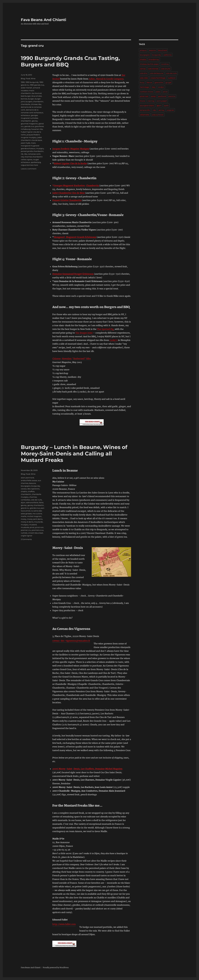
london (161, 87)
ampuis (143, 50)
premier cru (26, 530)
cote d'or (144, 73)
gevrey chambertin (36, 505)
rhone (142, 101)
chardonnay (154, 59)
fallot (41, 502)
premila (172, 96)
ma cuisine (37, 514)
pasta (158, 92)
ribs (26, 154)
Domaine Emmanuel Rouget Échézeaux (73, 274)
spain (159, 105)
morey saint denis (35, 519)
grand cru (25, 508)
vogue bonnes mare (29, 165)
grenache (159, 82)
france (149, 82)
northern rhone (146, 92)
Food (28, 78)
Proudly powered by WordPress (56, 968)
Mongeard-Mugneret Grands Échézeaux (75, 237)
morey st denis (27, 522)
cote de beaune (156, 73)
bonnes (24, 99)
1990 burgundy (32, 82)
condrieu (165, 64)
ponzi (153, 96)
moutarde (38, 522)
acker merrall (26, 88)
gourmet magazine (29, 124)
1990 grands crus (37, 85)
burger (31, 99)
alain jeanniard (27, 478)
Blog (23, 78)
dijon (23, 502)
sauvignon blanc (147, 105)
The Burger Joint (84, 333)
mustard (33, 525)
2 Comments (26, 539)
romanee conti (34, 154)
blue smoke (37, 96)
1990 (23, 82)
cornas (143, 69)
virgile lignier (27, 536)
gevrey (35, 121)
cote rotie (144, 78)
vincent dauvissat (36, 533)
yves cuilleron (158, 115)
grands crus (29, 126)
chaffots (31, 491)
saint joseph (162, 101)
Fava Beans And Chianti (43, 20)
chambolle (26, 104)
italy (153, 87)
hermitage (144, 87)
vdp (154, 110)
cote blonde (153, 69)
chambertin (38, 101)
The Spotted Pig (105, 329)
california (167, 55)
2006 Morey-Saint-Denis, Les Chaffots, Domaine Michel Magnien (87, 769)
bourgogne (26, 486)
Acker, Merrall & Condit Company (106, 79)
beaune (32, 483)
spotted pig (36, 162)
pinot (32, 527)
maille (24, 516)
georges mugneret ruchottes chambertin (30, 118)
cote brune (166, 69)
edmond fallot (32, 502)
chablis (24, 491)
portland (162, 96)
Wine (33, 78)
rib (22, 154)
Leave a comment (29, 169)
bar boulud (37, 93)
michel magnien (34, 516)
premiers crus (38, 530)
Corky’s (113, 340)
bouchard (163, 50)
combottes (25, 500)
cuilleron (172, 78)
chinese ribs (36, 104)
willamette (144, 115)
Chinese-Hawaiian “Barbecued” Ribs (71, 359)
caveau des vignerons (30, 489)
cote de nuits (36, 500)
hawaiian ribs (37, 129)
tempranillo (145, 110)
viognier (170, 110)
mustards (25, 527)
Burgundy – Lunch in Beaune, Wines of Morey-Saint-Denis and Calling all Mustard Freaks (74, 454)
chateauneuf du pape (149, 64)
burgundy (36, 486)
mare (33, 143)
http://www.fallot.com (64, 924)
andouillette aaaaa (29, 480)
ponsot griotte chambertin (32, 151)
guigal (168, 82)
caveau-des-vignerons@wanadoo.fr (71, 641)
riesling (151, 101)
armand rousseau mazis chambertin (30, 90)
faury (142, 82)
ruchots (24, 533)
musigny (40, 148)
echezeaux (26, 115)
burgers (29, 101)
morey (24, 519)
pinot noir (39, 527)
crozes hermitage (158, 78)
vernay (161, 110)
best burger (26, 96)
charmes (33, 497)
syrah (166, 105)
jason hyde (26, 143)
